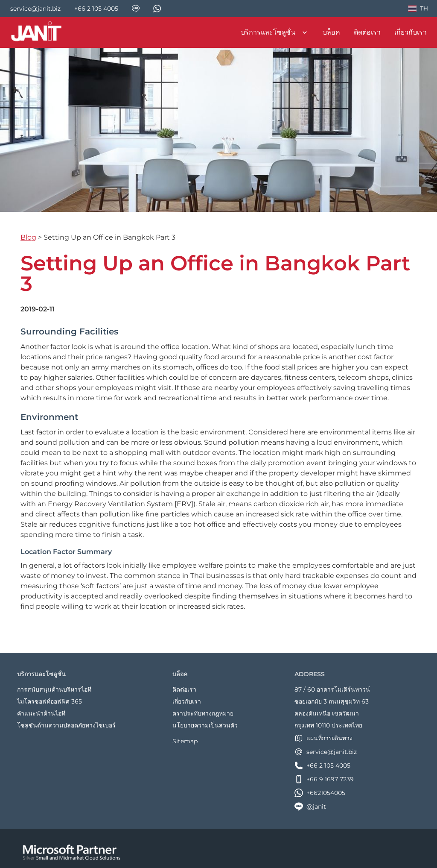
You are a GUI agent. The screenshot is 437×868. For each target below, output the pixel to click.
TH (418, 10)
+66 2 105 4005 (322, 765)
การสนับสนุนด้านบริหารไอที (54, 689)
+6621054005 (320, 793)
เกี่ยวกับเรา (411, 32)
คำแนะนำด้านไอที (41, 713)
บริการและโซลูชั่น (275, 32)
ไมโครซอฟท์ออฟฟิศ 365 (50, 701)
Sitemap (185, 741)
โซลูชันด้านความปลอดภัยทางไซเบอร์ (66, 725)
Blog (28, 237)
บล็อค (331, 32)
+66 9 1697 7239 (324, 779)
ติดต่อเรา (367, 32)
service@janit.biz (326, 752)
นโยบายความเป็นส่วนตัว (205, 725)
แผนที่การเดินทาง (323, 738)
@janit (310, 806)
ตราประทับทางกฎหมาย (203, 713)
